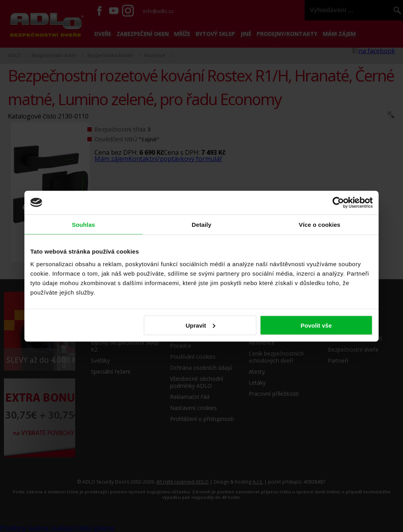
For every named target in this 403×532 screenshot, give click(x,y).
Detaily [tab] (201, 224)
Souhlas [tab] (83, 224)
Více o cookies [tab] (320, 224)
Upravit (201, 325)
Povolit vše (316, 325)
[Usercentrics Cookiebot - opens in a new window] (338, 202)
